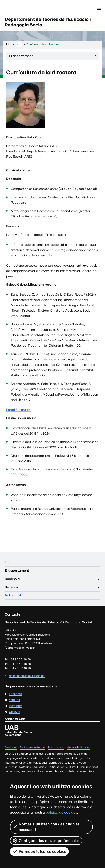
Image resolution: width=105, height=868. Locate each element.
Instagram (16, 706)
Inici (8, 562)
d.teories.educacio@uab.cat (27, 676)
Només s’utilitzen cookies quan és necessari (46, 827)
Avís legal (11, 748)
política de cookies (61, 812)
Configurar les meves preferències (46, 840)
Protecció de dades (32, 748)
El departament (53, 56)
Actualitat (13, 595)
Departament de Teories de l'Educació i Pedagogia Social (48, 22)
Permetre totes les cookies (39, 851)
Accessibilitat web (79, 748)
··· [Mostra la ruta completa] (19, 45)
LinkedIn (15, 712)
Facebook (16, 694)
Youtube (14, 700)
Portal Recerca (17, 410)
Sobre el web (56, 748)
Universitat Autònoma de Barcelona (23, 8)
